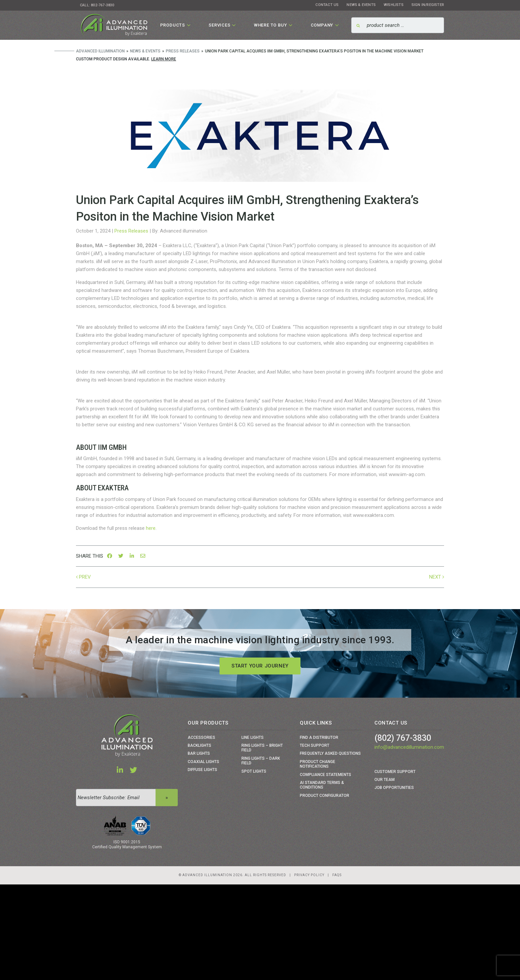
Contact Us (327, 5)
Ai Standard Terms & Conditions (322, 785)
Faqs (337, 875)
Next (435, 577)
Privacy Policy (309, 875)
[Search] (398, 25)
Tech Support (315, 745)
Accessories (201, 737)
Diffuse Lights (202, 770)
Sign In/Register (428, 5)
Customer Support (395, 772)
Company (322, 25)
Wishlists (394, 5)
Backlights (199, 745)
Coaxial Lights (203, 762)
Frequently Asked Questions (330, 753)
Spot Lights (254, 771)
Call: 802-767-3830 (97, 5)
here (151, 528)
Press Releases (131, 231)
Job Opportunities (394, 788)
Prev (85, 577)
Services (219, 25)
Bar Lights (199, 753)
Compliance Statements (325, 775)
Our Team (385, 780)
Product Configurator (325, 796)
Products (173, 25)
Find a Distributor (319, 737)
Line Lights (253, 737)
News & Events (361, 5)
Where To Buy (271, 25)
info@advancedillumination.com (409, 747)
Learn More (164, 59)
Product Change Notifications (318, 764)
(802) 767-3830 (403, 738)
